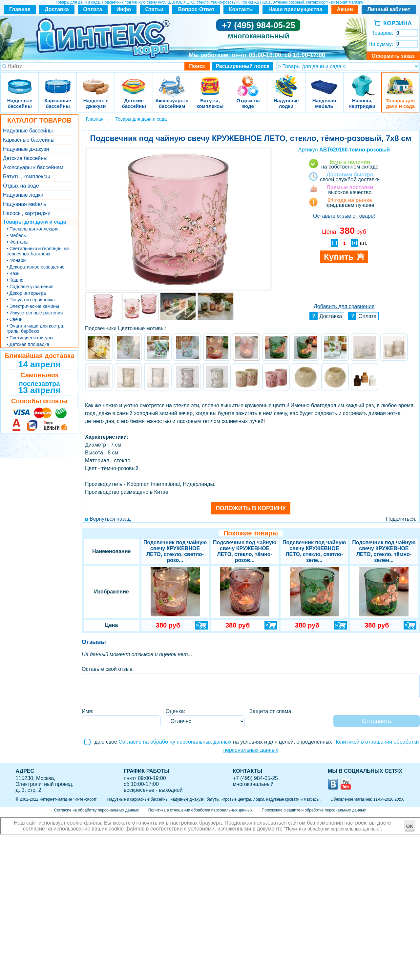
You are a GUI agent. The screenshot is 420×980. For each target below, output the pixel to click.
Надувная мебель (324, 82)
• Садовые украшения (30, 287)
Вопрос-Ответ (196, 9)
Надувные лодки (286, 82)
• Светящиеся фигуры (30, 338)
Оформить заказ (393, 56)
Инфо (124, 9)
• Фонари (16, 260)
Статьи (155, 9)
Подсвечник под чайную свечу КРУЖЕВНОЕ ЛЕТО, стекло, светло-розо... (175, 551)
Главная (20, 9)
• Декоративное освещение (36, 267)
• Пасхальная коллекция (32, 229)
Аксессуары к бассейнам (172, 82)
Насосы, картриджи (362, 82)
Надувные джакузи (96, 82)
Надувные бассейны (20, 82)
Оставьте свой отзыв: (108, 669)
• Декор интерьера (26, 293)
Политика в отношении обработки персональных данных (200, 810)
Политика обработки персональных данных (332, 829)
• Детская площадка (28, 344)
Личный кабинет (389, 9)
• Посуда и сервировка (31, 300)
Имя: (88, 711)
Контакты (241, 9)
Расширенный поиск (242, 66)
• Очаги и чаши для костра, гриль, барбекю (35, 329)
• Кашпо (15, 280)
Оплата (93, 9)
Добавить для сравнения (344, 306)
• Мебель (16, 235)
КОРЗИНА (396, 23)
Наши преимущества (295, 9)
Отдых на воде (248, 82)
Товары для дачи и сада (400, 82)
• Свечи (15, 319)
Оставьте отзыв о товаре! (344, 216)
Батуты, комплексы (210, 82)
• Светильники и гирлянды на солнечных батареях (38, 251)
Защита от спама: (271, 711)
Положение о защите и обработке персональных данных (314, 810)
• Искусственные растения (35, 313)
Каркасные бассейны (58, 82)
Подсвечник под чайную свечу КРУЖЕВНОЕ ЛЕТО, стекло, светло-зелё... (314, 551)
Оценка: (176, 711)
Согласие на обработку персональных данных (175, 742)
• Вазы (13, 273)
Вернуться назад (110, 519)
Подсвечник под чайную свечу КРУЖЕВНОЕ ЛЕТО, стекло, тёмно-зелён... (384, 551)
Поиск (197, 66)
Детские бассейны (134, 82)
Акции (345, 9)
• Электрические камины (33, 306)
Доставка (57, 9)
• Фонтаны (18, 242)
